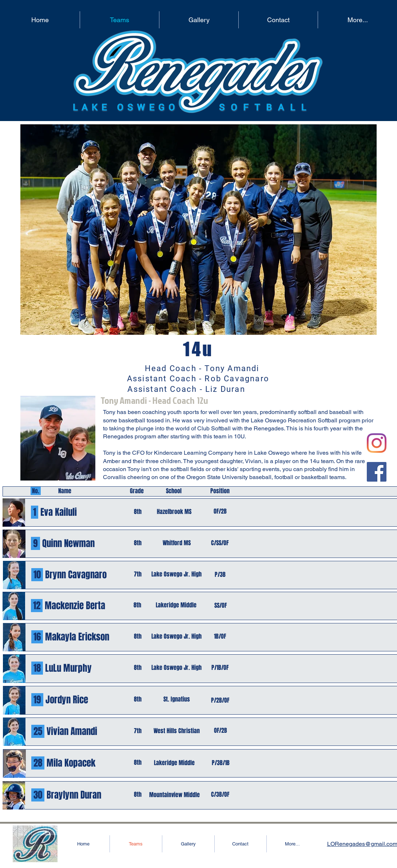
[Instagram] (377, 443)
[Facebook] (377, 472)
